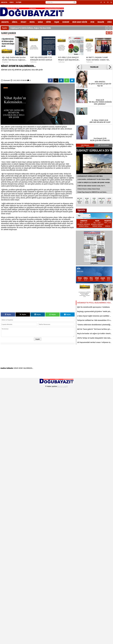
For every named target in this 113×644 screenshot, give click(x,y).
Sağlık (40, 22)
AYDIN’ (21, 368)
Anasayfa (4, 2)
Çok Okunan (85, 145)
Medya (32, 22)
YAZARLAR (94, 67)
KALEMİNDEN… (28, 368)
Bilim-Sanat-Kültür (80, 22)
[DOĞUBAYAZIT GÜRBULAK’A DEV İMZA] (94, 161)
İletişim (19, 2)
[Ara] (75, 2)
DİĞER (109, 22)
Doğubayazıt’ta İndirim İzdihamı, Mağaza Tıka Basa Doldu (31, 28)
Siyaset (24, 22)
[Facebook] (101, 2)
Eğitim (48, 22)
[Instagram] (108, 2)
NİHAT (16, 368)
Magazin (101, 22)
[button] (107, 28)
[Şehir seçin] (84, 216)
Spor (92, 22)
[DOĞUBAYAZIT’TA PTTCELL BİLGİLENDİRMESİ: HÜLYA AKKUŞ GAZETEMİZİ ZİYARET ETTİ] (94, 292)
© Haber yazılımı (56, 386)
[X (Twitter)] (104, 2)
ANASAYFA (5, 22)
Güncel (15, 22)
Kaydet (38, 339)
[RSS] (111, 2)
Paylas (8, 314)
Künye (12, 2)
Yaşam (57, 22)
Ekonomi (66, 22)
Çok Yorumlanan (103, 145)
